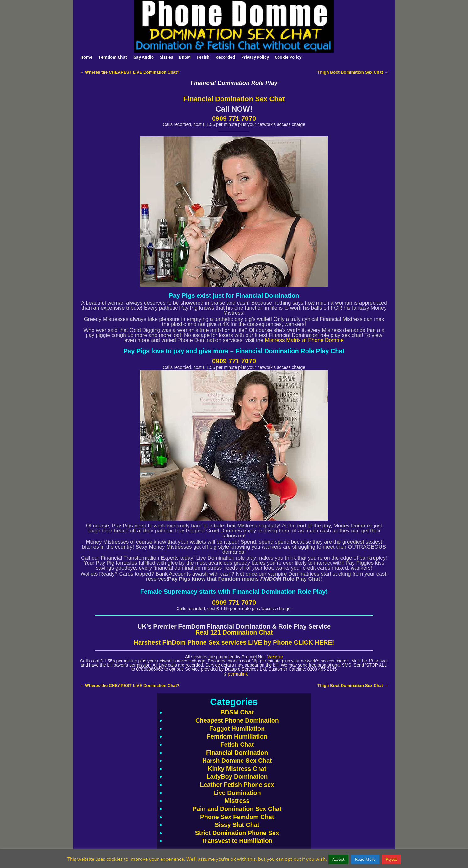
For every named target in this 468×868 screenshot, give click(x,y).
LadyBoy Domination (237, 776)
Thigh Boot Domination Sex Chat (353, 72)
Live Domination (237, 793)
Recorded (225, 57)
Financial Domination (237, 753)
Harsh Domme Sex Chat (237, 761)
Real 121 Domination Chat (234, 632)
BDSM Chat (237, 712)
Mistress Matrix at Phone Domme (304, 340)
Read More (365, 859)
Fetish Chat (237, 745)
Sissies (166, 57)
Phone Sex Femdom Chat (237, 817)
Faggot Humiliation (237, 729)
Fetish (203, 57)
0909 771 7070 (234, 118)
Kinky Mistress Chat (237, 769)
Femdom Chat (113, 57)
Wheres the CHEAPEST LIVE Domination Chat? (130, 72)
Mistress (237, 801)
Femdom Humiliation (237, 736)
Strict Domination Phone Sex (237, 833)
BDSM (185, 57)
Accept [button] (338, 859)
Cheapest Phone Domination (237, 720)
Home (86, 57)
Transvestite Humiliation (237, 841)
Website (275, 657)
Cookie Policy (288, 57)
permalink (238, 674)
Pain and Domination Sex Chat (237, 809)
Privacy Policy (255, 57)
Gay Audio (144, 57)
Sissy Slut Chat (237, 825)
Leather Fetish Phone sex (237, 785)
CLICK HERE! (313, 642)
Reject (391, 859)
